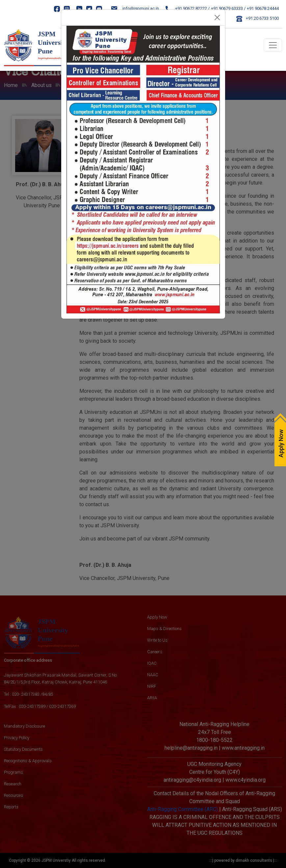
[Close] (217, 17)
